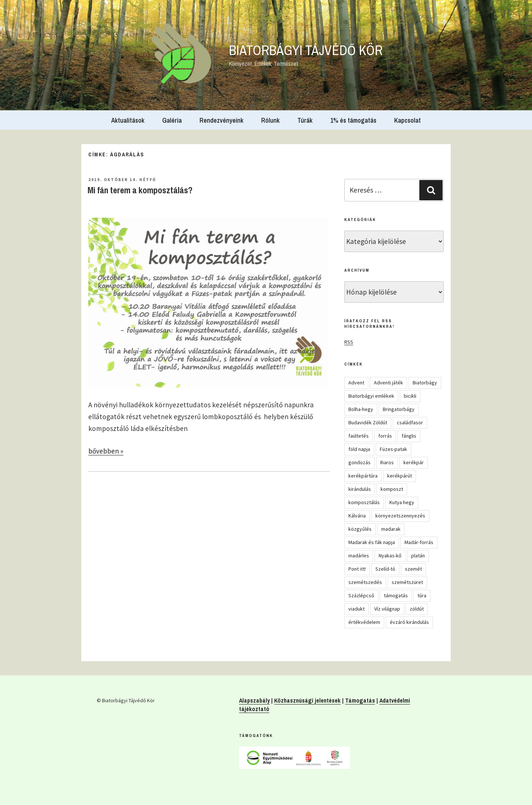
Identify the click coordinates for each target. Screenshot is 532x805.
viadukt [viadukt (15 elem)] (357, 609)
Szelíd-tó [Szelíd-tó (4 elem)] (385, 569)
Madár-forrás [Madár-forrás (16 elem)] (419, 542)
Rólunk (270, 120)
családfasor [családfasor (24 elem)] (410, 422)
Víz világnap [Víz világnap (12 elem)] (387, 609)
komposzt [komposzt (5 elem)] (392, 489)
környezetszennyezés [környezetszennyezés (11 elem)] (400, 516)
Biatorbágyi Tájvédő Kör (306, 50)
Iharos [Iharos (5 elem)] (387, 462)
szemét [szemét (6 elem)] (413, 569)
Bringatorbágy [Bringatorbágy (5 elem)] (399, 409)
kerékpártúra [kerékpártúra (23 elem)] (363, 476)
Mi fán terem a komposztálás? (140, 190)
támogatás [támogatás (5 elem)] (396, 595)
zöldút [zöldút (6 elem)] (417, 609)
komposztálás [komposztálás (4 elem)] (364, 502)
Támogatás (360, 700)
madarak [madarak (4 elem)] (391, 529)
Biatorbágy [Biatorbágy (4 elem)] (425, 383)
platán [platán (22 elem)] (418, 556)
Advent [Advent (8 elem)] (356, 383)
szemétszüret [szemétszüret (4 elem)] (407, 582)
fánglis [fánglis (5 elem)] (409, 436)
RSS (349, 342)
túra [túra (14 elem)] (422, 595)
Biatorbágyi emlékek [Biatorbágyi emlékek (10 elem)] (371, 396)
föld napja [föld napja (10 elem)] (359, 449)
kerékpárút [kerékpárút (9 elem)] (400, 476)
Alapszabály (254, 700)
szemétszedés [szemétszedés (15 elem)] (365, 582)
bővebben (106, 451)
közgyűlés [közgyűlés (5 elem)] (360, 529)
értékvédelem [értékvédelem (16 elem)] (364, 622)
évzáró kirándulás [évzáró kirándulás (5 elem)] (409, 622)
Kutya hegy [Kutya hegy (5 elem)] (402, 502)
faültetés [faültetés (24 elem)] (359, 436)
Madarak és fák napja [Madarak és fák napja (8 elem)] (372, 542)
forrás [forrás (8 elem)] (385, 436)
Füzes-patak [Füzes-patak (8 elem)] (393, 449)
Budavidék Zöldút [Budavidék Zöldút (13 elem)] (368, 422)
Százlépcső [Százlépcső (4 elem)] (361, 595)
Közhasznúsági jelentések (307, 700)
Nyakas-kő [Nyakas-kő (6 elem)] (390, 556)
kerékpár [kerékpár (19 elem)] (414, 462)
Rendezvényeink (221, 120)
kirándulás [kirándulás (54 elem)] (360, 489)
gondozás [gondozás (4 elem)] (359, 462)
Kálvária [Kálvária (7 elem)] (357, 516)
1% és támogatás (353, 120)
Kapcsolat (407, 120)
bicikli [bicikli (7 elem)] (410, 396)
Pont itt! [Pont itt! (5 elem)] (357, 569)
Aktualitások (128, 120)
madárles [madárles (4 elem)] (359, 556)
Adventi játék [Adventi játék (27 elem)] (388, 383)
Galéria (172, 120)
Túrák (305, 120)
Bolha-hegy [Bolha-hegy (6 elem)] (361, 409)
